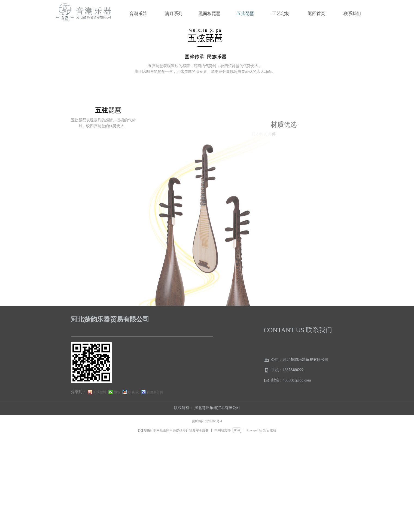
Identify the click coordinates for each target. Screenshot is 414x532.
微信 (117, 392)
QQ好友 (134, 392)
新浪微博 (100, 392)
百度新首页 (155, 392)
